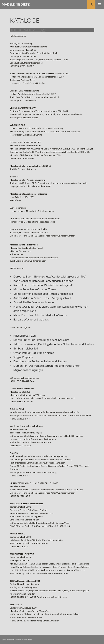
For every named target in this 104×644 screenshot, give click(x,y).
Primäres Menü (100, 4)
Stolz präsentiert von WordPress (17, 640)
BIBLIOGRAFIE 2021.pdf (28, 30)
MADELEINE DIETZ (16, 4)
